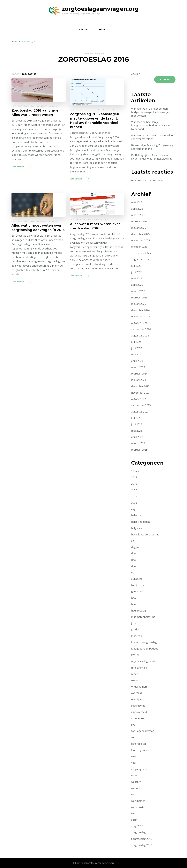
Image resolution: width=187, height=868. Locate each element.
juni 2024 (137, 348)
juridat (135, 630)
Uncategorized (140, 750)
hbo (134, 598)
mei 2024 (137, 355)
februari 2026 (139, 222)
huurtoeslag (139, 611)
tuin (134, 738)
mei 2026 (137, 203)
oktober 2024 (139, 323)
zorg (134, 820)
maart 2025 (138, 291)
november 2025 (141, 241)
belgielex (137, 528)
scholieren (137, 719)
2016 (14, 106)
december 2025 (140, 234)
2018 (134, 497)
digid (134, 554)
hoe (133, 604)
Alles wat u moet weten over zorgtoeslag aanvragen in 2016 (38, 228)
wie (133, 814)
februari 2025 (139, 298)
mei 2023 (137, 431)
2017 (134, 490)
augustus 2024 (140, 336)
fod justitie (138, 585)
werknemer (138, 801)
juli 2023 (136, 418)
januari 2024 (139, 380)
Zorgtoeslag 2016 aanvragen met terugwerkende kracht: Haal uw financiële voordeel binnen (95, 121)
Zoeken (136, 74)
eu (133, 573)
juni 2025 (137, 272)
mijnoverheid (139, 668)
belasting (137, 516)
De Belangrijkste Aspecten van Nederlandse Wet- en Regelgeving (152, 157)
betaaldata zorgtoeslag (145, 535)
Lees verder (18, 166)
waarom (136, 782)
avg (133, 509)
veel (134, 763)
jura (134, 623)
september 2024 (141, 329)
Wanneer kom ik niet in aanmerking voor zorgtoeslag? (153, 137)
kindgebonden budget (145, 649)
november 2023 (141, 393)
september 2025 (141, 253)
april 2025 (137, 285)
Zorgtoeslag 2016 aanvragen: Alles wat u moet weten (37, 113)
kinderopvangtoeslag (144, 642)
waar (134, 776)
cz (132, 541)
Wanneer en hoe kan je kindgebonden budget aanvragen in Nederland (153, 126)
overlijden (137, 699)
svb (133, 725)
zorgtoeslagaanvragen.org (100, 9)
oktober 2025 (139, 247)
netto (135, 681)
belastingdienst (141, 522)
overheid (136, 693)
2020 (134, 503)
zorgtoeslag (26, 106)
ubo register (139, 744)
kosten (135, 655)
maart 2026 (138, 215)
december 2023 (140, 386)
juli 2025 (136, 266)
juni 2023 (137, 424)
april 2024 (137, 361)
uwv (134, 757)
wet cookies (138, 807)
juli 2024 (136, 342)
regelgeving (138, 706)
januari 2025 (139, 304)
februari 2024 (139, 374)
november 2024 (141, 317)
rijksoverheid (139, 712)
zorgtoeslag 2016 (46, 106)
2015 (134, 478)
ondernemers (139, 687)
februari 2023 (139, 450)
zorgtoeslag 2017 (142, 845)
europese (137, 579)
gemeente (137, 592)
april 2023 (137, 437)
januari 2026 (139, 228)
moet (134, 674)
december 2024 (140, 310)
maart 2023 (138, 444)
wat (133, 795)
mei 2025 (137, 279)
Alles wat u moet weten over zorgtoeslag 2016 (95, 226)
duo (134, 566)
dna (133, 560)
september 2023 (141, 406)
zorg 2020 (137, 826)
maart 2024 (138, 367)
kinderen (137, 636)
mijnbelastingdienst (143, 661)
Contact (103, 29)
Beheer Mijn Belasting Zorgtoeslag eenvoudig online (152, 147)
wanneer (136, 788)
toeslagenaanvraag (143, 731)
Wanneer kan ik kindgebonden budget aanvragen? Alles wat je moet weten (150, 112)
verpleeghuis (139, 769)
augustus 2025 (140, 260)
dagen (135, 547)
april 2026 (137, 209)
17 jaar (135, 471)
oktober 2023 (139, 399)
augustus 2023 (140, 412)
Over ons (83, 29)
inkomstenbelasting (143, 617)
